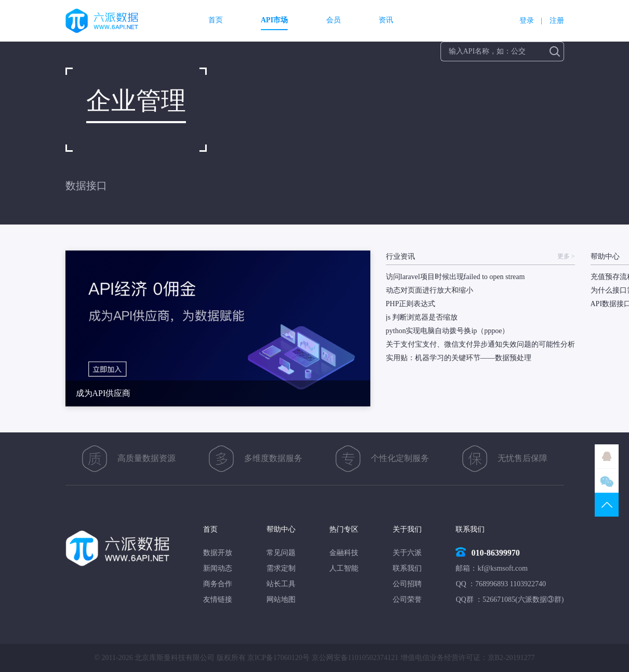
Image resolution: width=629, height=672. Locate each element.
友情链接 (218, 599)
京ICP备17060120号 (278, 658)
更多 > (566, 256)
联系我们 (407, 568)
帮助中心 (281, 529)
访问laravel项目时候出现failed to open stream (456, 277)
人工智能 (344, 568)
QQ (607, 456)
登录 (527, 21)
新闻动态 (218, 568)
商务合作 (218, 584)
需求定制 (281, 568)
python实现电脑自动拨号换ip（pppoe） (448, 331)
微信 (607, 481)
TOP (607, 505)
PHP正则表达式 (411, 304)
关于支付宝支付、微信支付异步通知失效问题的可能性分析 (480, 344)
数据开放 (218, 553)
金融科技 (344, 553)
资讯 (386, 20)
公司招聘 (407, 584)
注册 (557, 21)
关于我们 (407, 529)
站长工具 (281, 584)
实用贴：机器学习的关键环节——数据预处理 (459, 358)
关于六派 (407, 553)
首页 (216, 20)
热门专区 (344, 529)
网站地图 (281, 599)
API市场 (274, 20)
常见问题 (281, 553)
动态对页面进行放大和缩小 (430, 290)
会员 (333, 20)
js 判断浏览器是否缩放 (422, 317)
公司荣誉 (407, 599)
